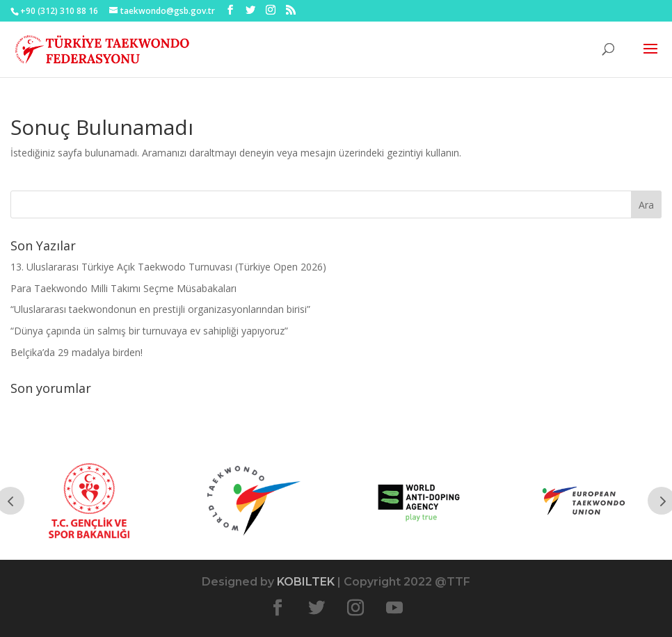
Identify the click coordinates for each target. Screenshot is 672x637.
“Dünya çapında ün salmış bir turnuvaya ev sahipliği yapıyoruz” (149, 331)
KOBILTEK (306, 582)
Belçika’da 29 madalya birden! (77, 352)
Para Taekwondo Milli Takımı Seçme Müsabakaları (123, 288)
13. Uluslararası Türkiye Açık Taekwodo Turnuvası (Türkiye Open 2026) (168, 267)
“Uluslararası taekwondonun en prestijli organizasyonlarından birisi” (160, 309)
